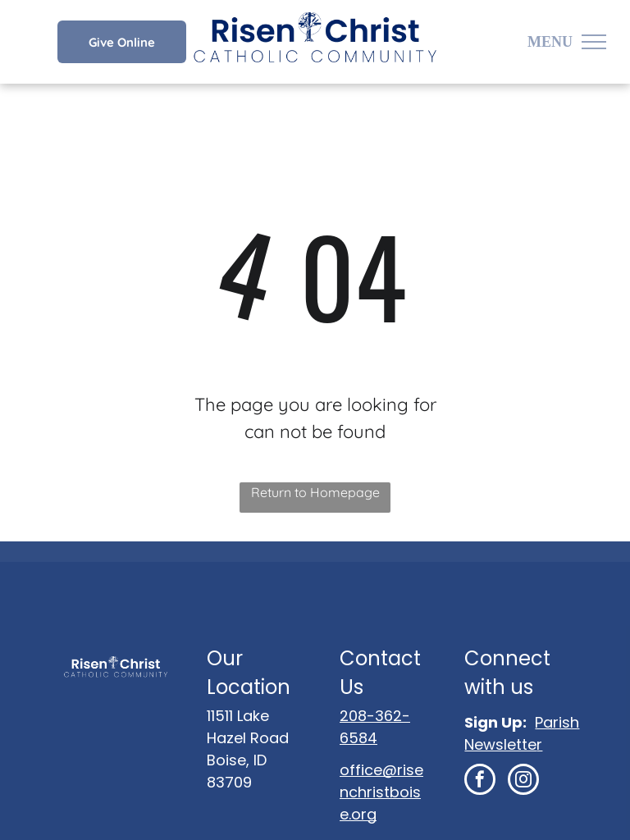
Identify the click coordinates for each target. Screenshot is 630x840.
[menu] (594, 42)
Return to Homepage (315, 492)
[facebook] (480, 781)
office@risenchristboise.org (381, 792)
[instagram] (523, 781)
